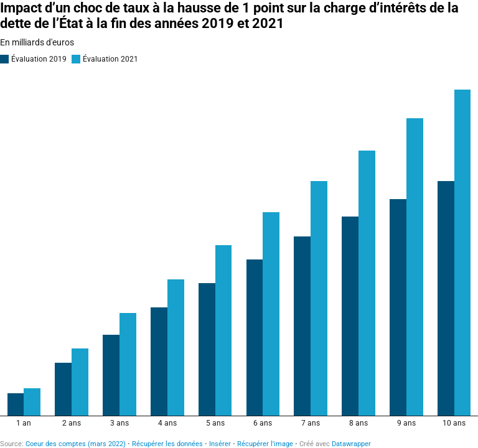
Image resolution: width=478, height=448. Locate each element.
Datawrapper (351, 444)
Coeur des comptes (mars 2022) (76, 444)
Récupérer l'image (265, 444)
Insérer (220, 444)
